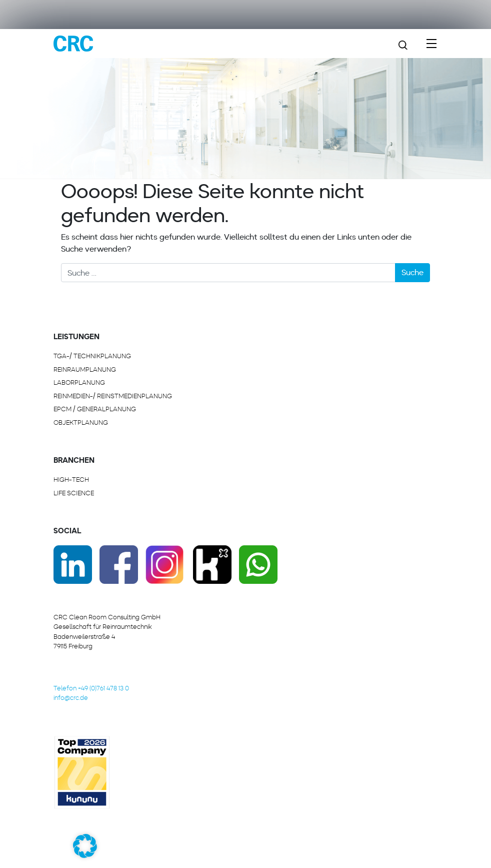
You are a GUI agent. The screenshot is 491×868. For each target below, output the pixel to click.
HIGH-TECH (71, 480)
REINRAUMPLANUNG (85, 369)
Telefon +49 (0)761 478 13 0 (91, 688)
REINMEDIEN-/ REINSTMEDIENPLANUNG (113, 396)
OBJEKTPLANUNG (81, 422)
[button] (85, 846)
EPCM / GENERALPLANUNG (95, 409)
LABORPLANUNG (79, 382)
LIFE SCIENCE (74, 493)
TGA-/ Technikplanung (92, 356)
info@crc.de (71, 698)
